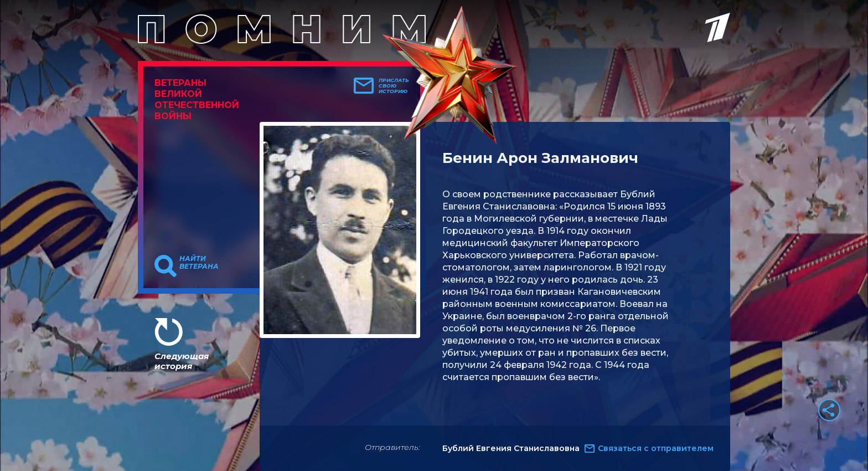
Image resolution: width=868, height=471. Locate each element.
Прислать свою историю (394, 86)
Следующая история (182, 361)
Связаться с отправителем (656, 448)
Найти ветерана (199, 263)
